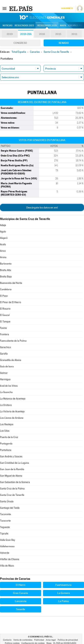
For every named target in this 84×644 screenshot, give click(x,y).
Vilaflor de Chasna (10, 559)
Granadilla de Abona (11, 360)
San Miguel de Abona (11, 476)
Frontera (5, 334)
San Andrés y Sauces (11, 456)
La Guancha (6, 392)
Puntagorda (6, 444)
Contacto (7, 640)
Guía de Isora (7, 367)
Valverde (5, 553)
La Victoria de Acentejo (12, 411)
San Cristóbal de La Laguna (14, 463)
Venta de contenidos (23, 640)
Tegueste (5, 527)
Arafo (3, 244)
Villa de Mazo (7, 566)
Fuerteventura (63, 585)
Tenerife (20, 609)
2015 (58, 34)
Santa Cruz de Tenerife (12, 495)
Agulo (3, 232)
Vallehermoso (7, 546)
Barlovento (6, 264)
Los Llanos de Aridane (12, 418)
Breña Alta (6, 270)
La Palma (64, 601)
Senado (64, 43)
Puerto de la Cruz (9, 437)
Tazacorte (5, 521)
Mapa (63, 26)
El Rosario (5, 309)
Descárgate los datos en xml (42, 207)
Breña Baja (6, 277)
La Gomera (64, 593)
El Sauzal (5, 315)
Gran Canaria (20, 593)
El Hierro (21, 585)
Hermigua (5, 379)
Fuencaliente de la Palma (13, 341)
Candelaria (6, 289)
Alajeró (4, 238)
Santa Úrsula (7, 501)
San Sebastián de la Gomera (15, 482)
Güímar (4, 373)
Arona (3, 257)
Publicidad (39, 640)
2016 (42, 34)
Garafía (4, 354)
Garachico (5, 347)
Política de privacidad (68, 640)
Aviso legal (51, 640)
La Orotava (6, 405)
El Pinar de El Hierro (11, 302)
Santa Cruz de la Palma (12, 489)
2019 (10, 34)
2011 (74, 34)
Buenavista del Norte (11, 283)
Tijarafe (4, 534)
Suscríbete (67, 8)
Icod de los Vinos (9, 386)
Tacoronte (5, 514)
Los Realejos (7, 424)
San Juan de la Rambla (12, 469)
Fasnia (3, 328)
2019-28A (26, 34)
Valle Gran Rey (8, 540)
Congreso (20, 43)
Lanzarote (21, 601)
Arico (3, 251)
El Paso (4, 296)
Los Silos (5, 431)
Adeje (3, 225)
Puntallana (6, 450)
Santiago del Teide (10, 508)
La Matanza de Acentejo (13, 399)
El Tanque (5, 322)
